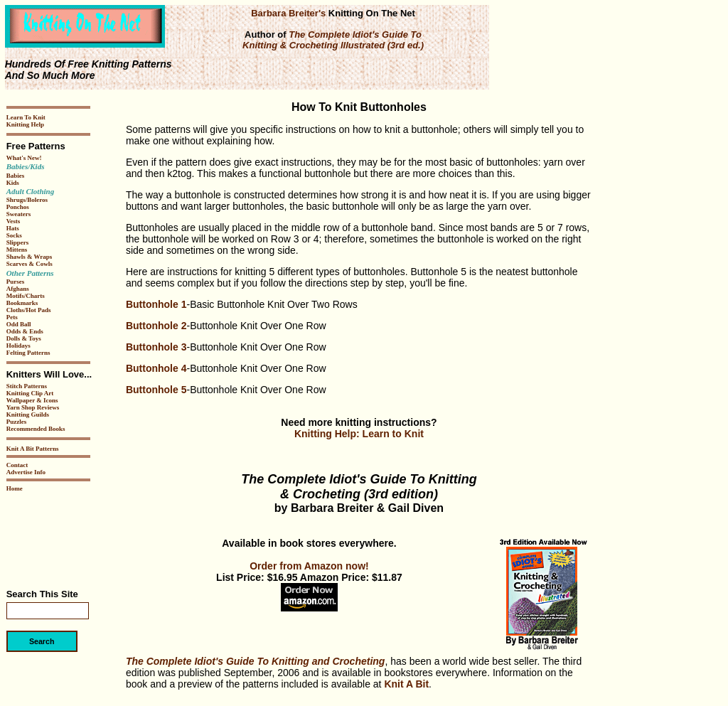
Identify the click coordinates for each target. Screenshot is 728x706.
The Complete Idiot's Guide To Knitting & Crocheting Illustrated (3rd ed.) (333, 40)
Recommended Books (36, 429)
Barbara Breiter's (288, 13)
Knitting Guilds (28, 414)
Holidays (18, 346)
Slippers (18, 242)
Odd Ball (19, 324)
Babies (16, 176)
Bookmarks (22, 303)
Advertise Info (26, 472)
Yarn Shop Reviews (33, 407)
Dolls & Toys (24, 338)
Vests (14, 221)
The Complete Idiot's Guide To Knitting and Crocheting (255, 661)
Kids (13, 183)
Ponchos (18, 207)
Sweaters (19, 214)
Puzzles (17, 422)
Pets (12, 317)
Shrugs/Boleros (27, 200)
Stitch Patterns (27, 386)
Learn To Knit (26, 117)
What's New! (24, 158)
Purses (16, 282)
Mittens (17, 250)
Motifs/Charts (26, 296)
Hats (13, 228)
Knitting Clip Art (30, 393)
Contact (17, 465)
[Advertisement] (49, 535)
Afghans (18, 289)
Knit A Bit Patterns (33, 449)
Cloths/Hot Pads (29, 310)
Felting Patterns (28, 353)
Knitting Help (25, 124)
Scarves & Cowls (30, 264)
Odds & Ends (25, 331)
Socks (14, 235)
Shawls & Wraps (30, 257)
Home (15, 488)
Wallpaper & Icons (32, 400)
